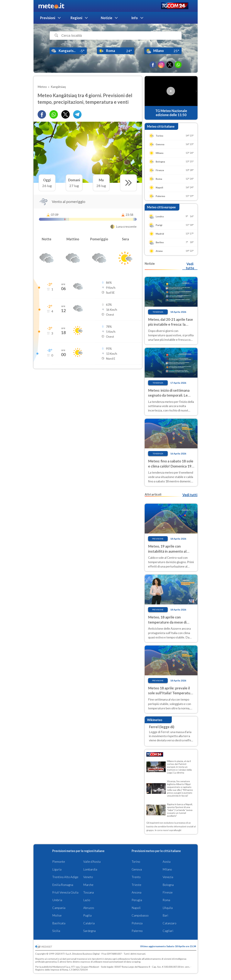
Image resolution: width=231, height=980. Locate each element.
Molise (57, 915)
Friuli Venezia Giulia (65, 892)
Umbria (57, 900)
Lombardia (90, 869)
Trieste (136, 885)
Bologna (168, 885)
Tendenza (158, 312)
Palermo (137, 931)
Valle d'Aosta (92, 862)
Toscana (89, 892)
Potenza (137, 923)
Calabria (89, 923)
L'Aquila (168, 908)
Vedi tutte (190, 266)
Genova (137, 869)
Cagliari (168, 931)
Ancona (136, 892)
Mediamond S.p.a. (62, 967)
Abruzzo (89, 908)
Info (135, 18)
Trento (136, 877)
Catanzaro (169, 923)
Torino (136, 862)
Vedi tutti (190, 495)
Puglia (87, 915)
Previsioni (48, 18)
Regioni (76, 18)
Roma (166, 900)
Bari (165, 915)
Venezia (168, 877)
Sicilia (56, 931)
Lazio (87, 900)
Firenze (168, 892)
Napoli (136, 908)
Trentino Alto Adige (65, 877)
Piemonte (59, 862)
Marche (88, 885)
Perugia (137, 900)
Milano (167, 869)
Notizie (107, 18)
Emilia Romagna (63, 885)
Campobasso (140, 915)
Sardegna (89, 931)
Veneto (88, 877)
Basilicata (59, 923)
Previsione (158, 539)
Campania (59, 908)
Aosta (167, 862)
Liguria (57, 869)
